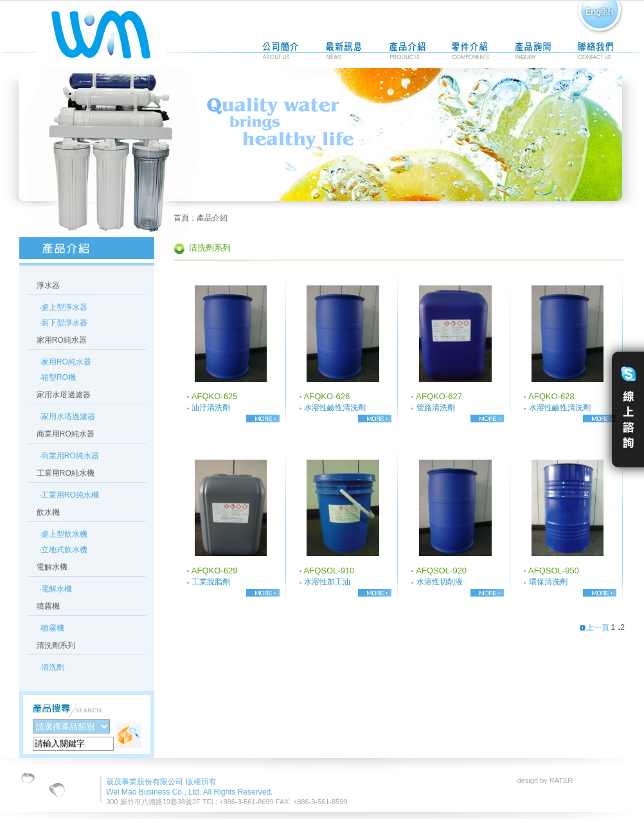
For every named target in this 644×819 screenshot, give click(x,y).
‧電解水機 (56, 589)
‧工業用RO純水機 (69, 495)
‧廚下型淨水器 (63, 323)
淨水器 (48, 285)
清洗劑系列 (56, 645)
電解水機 (52, 567)
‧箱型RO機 (58, 377)
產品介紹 (212, 218)
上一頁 (594, 627)
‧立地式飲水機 (63, 550)
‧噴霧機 (52, 628)
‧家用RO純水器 (65, 362)
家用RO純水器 (62, 340)
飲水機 (48, 512)
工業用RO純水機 (66, 473)
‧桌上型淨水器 (63, 307)
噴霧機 (48, 606)
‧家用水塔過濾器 (67, 417)
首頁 (181, 218)
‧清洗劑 (52, 667)
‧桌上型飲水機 (63, 534)
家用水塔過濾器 (64, 395)
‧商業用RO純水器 (69, 456)
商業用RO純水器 (66, 434)
